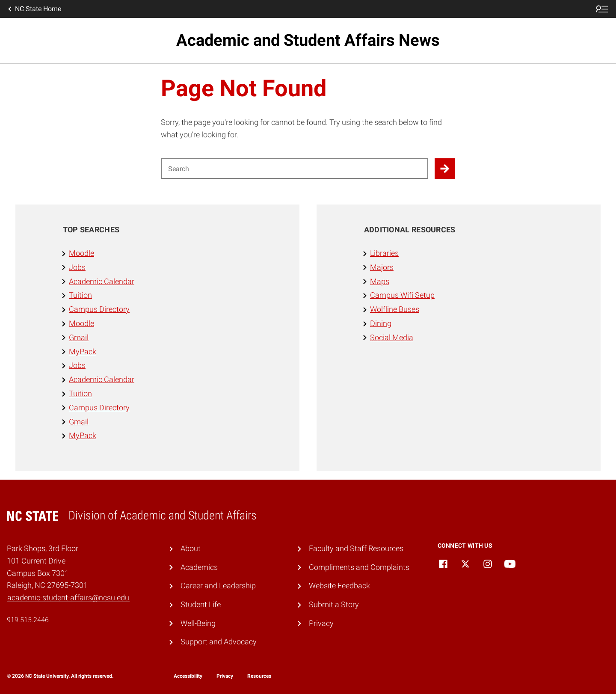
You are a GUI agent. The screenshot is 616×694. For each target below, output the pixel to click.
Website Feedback (339, 586)
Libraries (384, 253)
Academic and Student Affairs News (308, 40)
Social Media (392, 337)
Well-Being (198, 623)
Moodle (81, 253)
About (191, 548)
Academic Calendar (102, 281)
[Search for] (295, 169)
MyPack (83, 351)
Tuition (80, 295)
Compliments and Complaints (359, 567)
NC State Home (34, 9)
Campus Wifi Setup (402, 295)
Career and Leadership (218, 586)
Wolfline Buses (395, 309)
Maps (380, 281)
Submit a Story (334, 604)
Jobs (77, 267)
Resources (259, 676)
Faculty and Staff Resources (356, 548)
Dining (381, 323)
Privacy (321, 623)
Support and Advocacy (219, 642)
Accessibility (188, 676)
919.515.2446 (28, 620)
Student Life (201, 604)
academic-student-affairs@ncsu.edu (68, 598)
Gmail (79, 337)
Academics (199, 567)
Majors (382, 267)
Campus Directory (99, 309)
